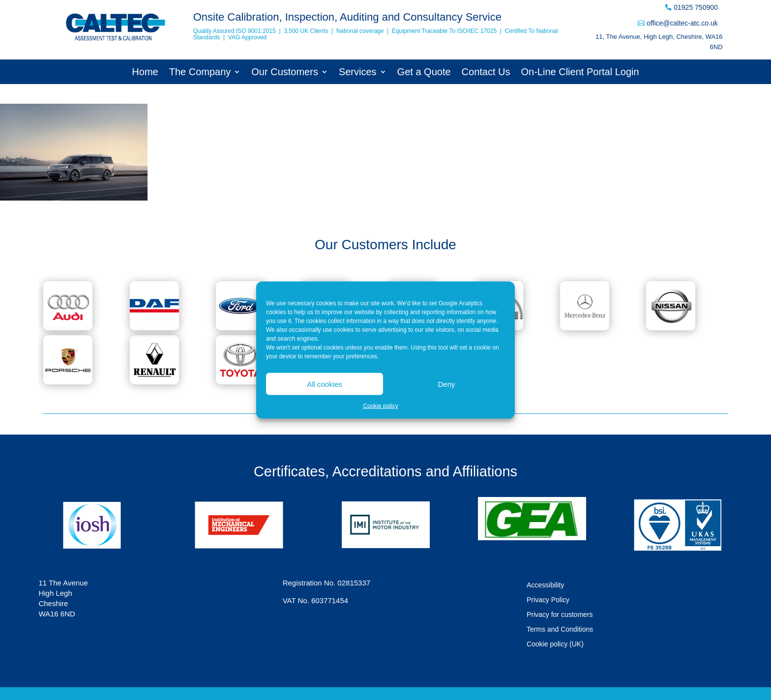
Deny (446, 384)
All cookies (325, 384)
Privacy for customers (560, 615)
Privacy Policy (548, 600)
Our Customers (285, 73)
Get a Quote (424, 73)
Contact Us (486, 73)
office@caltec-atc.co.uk (682, 23)
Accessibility (545, 585)
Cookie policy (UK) (555, 644)
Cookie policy (380, 406)
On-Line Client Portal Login (580, 73)
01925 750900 (696, 7)
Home (145, 73)
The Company (200, 73)
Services (358, 73)
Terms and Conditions (560, 629)
